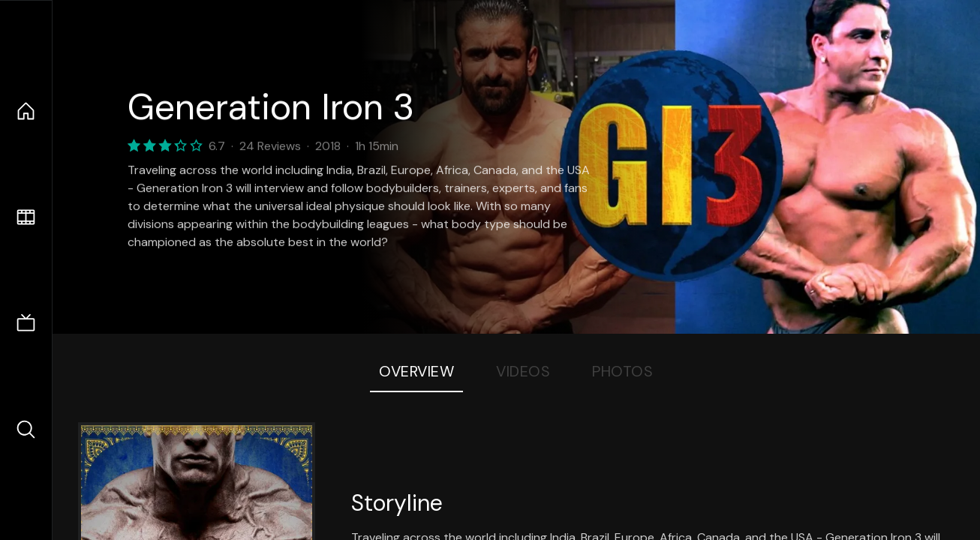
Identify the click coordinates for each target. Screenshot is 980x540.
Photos (622, 371)
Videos (523, 371)
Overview (416, 371)
